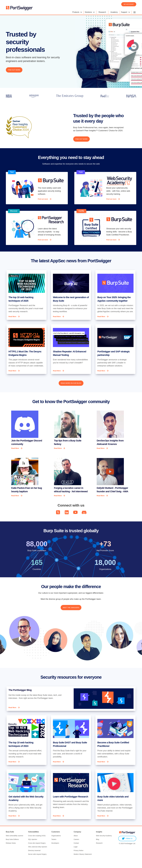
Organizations (56, 844)
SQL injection (33, 848)
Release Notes (11, 851)
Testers (54, 848)
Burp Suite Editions (12, 848)
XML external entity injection (38, 855)
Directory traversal (34, 859)
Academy (114, 12)
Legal (76, 855)
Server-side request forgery (37, 862)
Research (102, 12)
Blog (98, 848)
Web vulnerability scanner (15, 844)
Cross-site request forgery (37, 851)
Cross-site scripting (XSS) (37, 844)
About (76, 844)
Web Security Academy (104, 844)
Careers (76, 848)
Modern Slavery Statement (83, 862)
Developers (55, 851)
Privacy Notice (78, 859)
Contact (76, 851)
